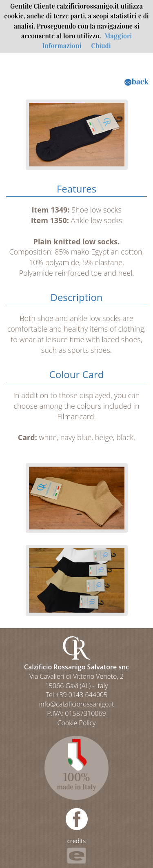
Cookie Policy (77, 723)
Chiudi (101, 46)
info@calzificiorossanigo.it (77, 704)
